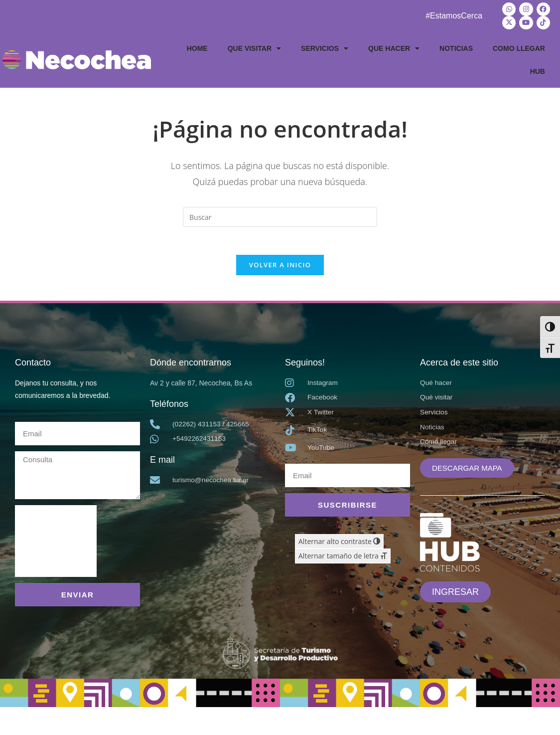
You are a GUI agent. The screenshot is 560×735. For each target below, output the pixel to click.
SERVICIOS (325, 47)
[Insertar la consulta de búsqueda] (280, 216)
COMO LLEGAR (519, 47)
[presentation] (56, 543)
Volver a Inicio (280, 266)
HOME (197, 47)
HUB (538, 70)
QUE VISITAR (254, 47)
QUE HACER (394, 47)
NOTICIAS (456, 47)
